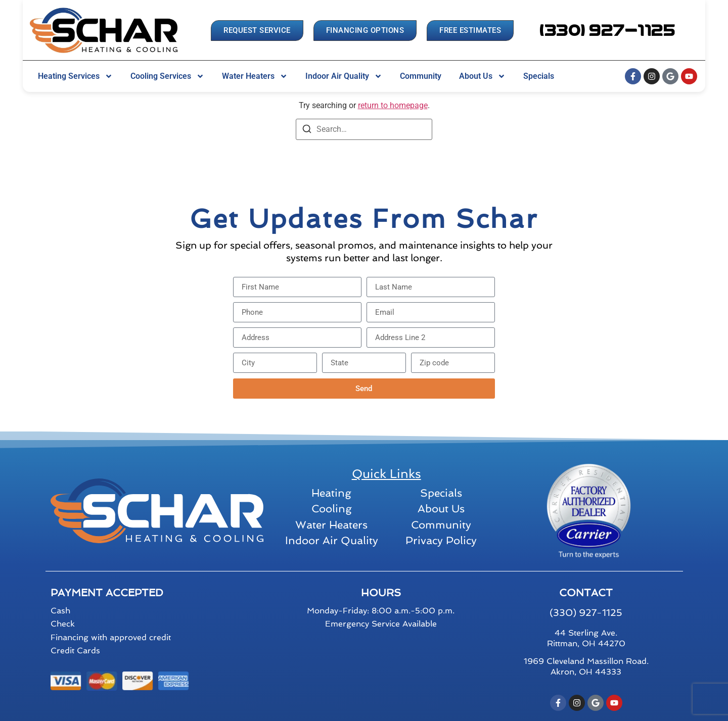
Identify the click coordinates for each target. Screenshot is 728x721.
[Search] (307, 131)
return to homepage (393, 105)
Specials (539, 76)
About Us (482, 76)
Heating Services (75, 76)
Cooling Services (167, 76)
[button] (608, 31)
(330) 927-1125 (586, 613)
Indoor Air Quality (344, 76)
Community (421, 76)
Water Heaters (255, 76)
